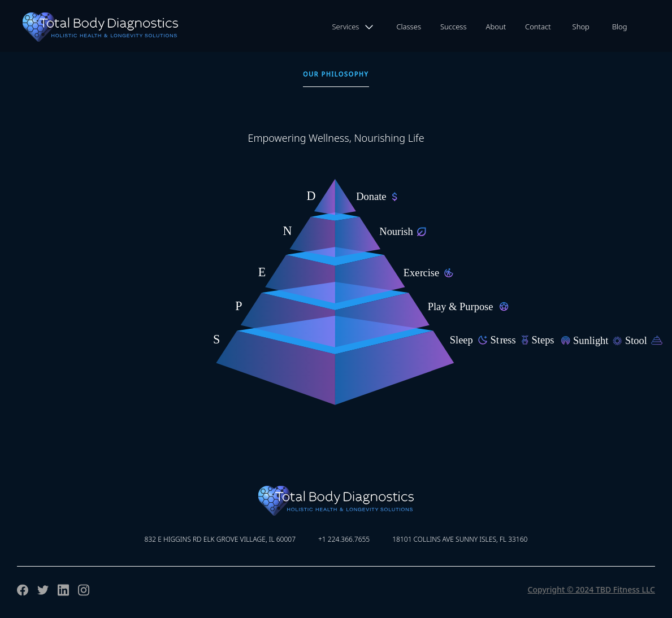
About (496, 27)
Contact (538, 27)
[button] (354, 27)
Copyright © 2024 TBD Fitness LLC (591, 589)
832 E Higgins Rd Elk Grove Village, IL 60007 (220, 539)
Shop (581, 27)
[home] (89, 27)
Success (454, 27)
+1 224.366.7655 (344, 539)
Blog (620, 27)
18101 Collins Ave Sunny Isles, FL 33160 (460, 539)
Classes (409, 27)
